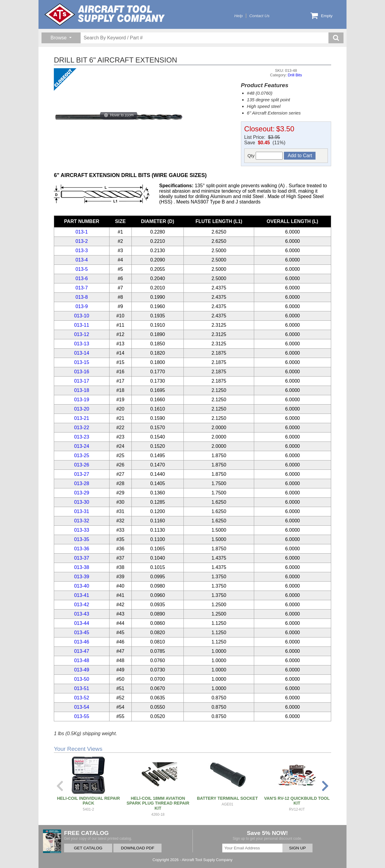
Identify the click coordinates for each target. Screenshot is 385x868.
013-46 (82, 642)
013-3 (82, 251)
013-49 (82, 670)
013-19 (82, 400)
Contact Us (259, 16)
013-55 (82, 716)
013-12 (82, 334)
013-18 (82, 390)
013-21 (82, 418)
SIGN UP (297, 848)
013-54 (82, 707)
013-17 (82, 381)
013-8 (82, 297)
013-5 (82, 269)
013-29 (82, 493)
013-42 (82, 605)
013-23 (82, 437)
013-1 (82, 232)
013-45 (82, 633)
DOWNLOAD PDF (138, 848)
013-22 (82, 428)
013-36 (82, 549)
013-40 (82, 586)
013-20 (82, 409)
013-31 (82, 511)
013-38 (82, 567)
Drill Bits (295, 75)
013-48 (82, 660)
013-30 (82, 502)
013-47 (82, 651)
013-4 (82, 260)
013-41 (82, 595)
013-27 (82, 474)
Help (239, 16)
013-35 (82, 539)
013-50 (82, 679)
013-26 (82, 465)
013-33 (82, 530)
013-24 (82, 446)
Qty (265, 156)
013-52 (82, 698)
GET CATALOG (88, 848)
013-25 (82, 455)
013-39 (82, 577)
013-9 (82, 306)
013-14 (82, 353)
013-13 (82, 344)
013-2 (82, 241)
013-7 (82, 288)
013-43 (82, 614)
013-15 (82, 362)
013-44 (82, 623)
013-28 (82, 483)
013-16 (82, 372)
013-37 (82, 558)
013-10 (82, 316)
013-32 (82, 521)
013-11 (82, 325)
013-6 (82, 278)
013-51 (82, 688)
